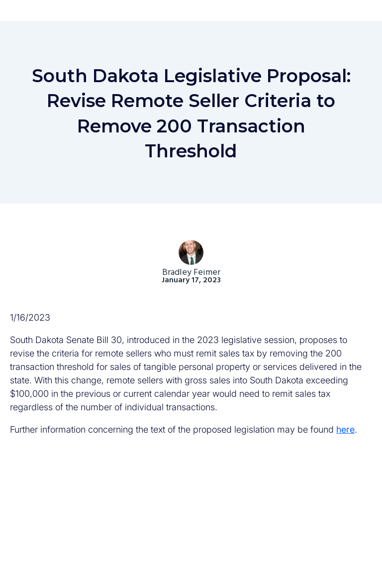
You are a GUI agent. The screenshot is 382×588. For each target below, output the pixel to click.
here (345, 429)
